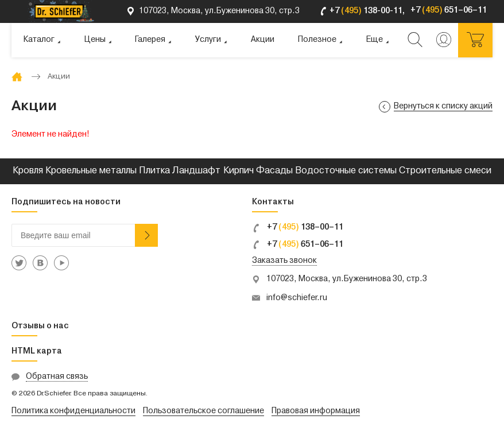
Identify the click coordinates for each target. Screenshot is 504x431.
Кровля (28, 171)
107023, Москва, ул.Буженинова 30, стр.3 (347, 279)
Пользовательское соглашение (203, 411)
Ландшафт (196, 171)
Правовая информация (316, 411)
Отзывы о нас (40, 326)
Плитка (154, 171)
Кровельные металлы (91, 171)
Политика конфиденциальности (73, 411)
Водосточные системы (346, 171)
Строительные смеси (445, 171)
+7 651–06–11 (298, 245)
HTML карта (37, 352)
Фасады (274, 171)
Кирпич (239, 171)
